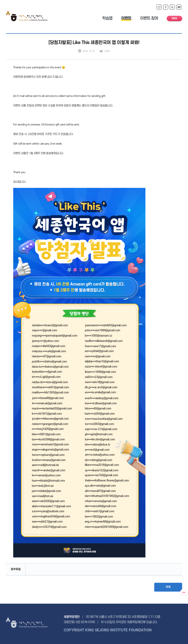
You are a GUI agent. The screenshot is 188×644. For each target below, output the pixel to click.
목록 (168, 587)
